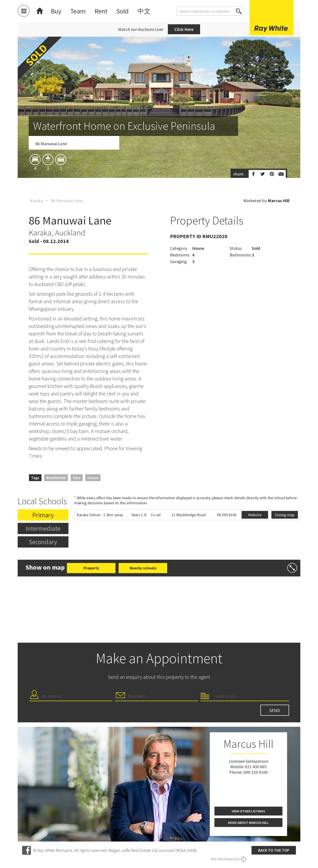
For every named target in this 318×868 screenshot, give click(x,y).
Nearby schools (143, 568)
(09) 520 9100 (255, 772)
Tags (35, 478)
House (93, 478)
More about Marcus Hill (248, 823)
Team (78, 11)
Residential (56, 478)
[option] (159, 133)
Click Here (184, 29)
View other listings (248, 811)
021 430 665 (256, 767)
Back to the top (274, 850)
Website (255, 515)
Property (91, 568)
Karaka (37, 201)
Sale (77, 478)
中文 (144, 11)
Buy (56, 11)
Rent (101, 11)
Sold (122, 11)
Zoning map (285, 515)
